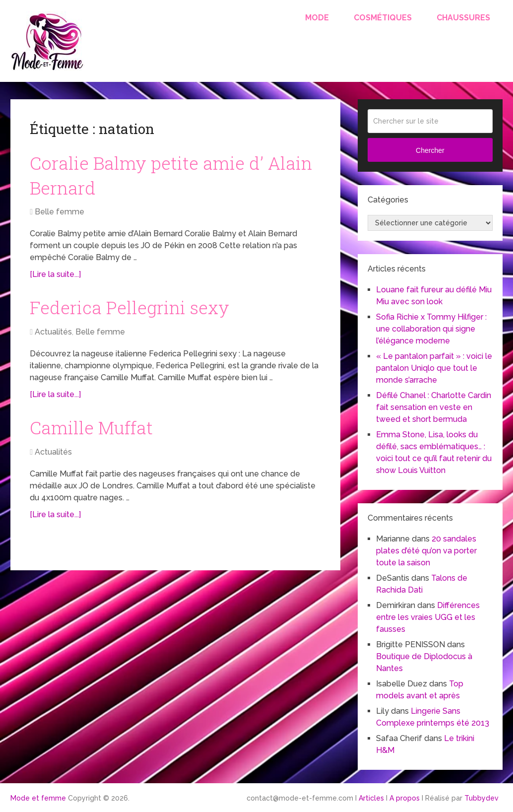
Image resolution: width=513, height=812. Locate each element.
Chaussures (463, 18)
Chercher (430, 150)
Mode (317, 18)
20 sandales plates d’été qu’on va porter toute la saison (426, 551)
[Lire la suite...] (55, 278)
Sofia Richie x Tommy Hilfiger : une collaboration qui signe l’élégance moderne (431, 329)
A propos (405, 798)
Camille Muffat (95, 433)
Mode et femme (38, 798)
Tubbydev (481, 798)
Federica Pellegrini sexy (134, 312)
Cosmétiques (383, 18)
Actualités (53, 337)
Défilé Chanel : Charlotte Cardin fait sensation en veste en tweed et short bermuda (434, 407)
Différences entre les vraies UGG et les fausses (428, 617)
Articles (371, 798)
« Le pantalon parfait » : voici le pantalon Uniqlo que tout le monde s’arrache (434, 368)
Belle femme (60, 215)
